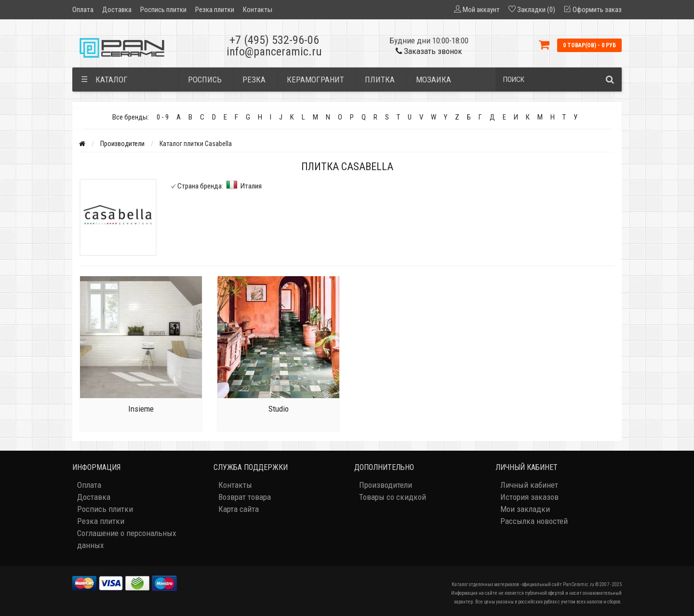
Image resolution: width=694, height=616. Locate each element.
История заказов (529, 497)
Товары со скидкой (393, 497)
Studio (279, 409)
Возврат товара (245, 497)
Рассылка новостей (534, 521)
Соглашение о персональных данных (127, 539)
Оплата (83, 10)
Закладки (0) (536, 10)
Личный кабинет (529, 485)
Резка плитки (215, 10)
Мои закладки (525, 509)
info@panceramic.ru (274, 52)
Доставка (117, 10)
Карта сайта (239, 509)
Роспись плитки (163, 10)
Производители (122, 144)
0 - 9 (163, 117)
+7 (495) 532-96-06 (274, 40)
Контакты (258, 10)
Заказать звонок (429, 51)
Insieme (141, 409)
